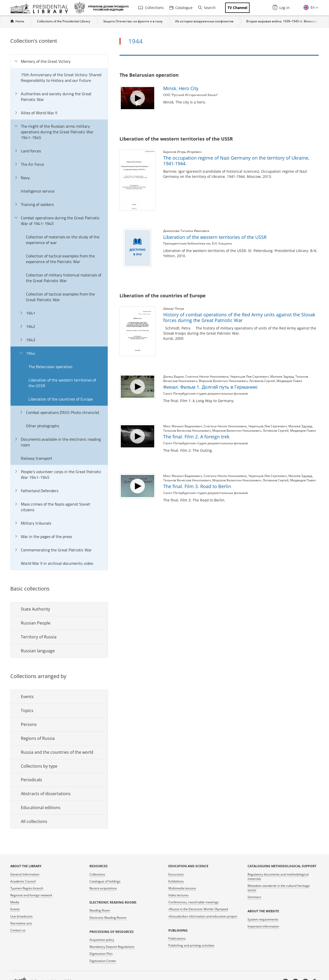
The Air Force (32, 164)
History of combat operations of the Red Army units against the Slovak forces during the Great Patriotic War (239, 317)
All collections (34, 821)
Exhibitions (176, 881)
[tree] (59, 312)
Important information (263, 926)
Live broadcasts (21, 916)
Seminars (254, 897)
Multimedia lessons (182, 888)
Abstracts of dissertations (46, 794)
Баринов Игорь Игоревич (182, 152)
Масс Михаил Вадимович (183, 426)
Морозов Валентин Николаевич (223, 381)
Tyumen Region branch (27, 888)
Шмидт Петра (174, 309)
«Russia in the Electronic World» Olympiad (198, 909)
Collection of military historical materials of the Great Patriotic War (64, 278)
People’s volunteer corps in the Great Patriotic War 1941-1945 (61, 474)
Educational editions (41, 808)
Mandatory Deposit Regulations (112, 947)
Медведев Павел (289, 381)
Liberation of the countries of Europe (61, 399)
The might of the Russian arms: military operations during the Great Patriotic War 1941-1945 (57, 132)
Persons (29, 724)
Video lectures (179, 895)
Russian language (38, 651)
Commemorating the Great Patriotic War (56, 550)
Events (27, 697)
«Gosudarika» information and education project (203, 916)
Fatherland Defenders (40, 491)
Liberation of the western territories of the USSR (62, 383)
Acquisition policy (102, 940)
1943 (31, 340)
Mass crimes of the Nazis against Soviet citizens (56, 507)
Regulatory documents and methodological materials (278, 877)
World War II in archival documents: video (57, 563)
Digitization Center (103, 961)
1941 (31, 313)
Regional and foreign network (31, 895)
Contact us (18, 930)
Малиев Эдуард (282, 376)
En (312, 7)
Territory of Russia (39, 637)
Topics (27, 710)
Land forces (31, 151)
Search (207, 8)
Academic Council (23, 881)
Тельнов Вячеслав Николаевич (187, 431)
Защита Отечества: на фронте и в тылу (133, 21)
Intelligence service (38, 191)
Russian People (36, 623)
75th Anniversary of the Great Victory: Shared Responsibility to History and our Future (61, 77)
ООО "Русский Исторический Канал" (191, 95)
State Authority (35, 609)
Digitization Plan (101, 954)
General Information (25, 874)
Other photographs (43, 426)
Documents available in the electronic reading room (61, 442)
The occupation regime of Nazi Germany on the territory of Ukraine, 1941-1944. (236, 161)
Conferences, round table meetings (194, 902)
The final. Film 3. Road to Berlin (197, 486)
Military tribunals (36, 523)
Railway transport (36, 458)
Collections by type (39, 766)
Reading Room (100, 910)
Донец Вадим (173, 376)
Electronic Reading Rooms (108, 918)
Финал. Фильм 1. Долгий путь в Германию (210, 387)
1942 (31, 326)
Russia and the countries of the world (57, 752)
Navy (25, 178)
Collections (151, 8)
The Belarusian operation (51, 367)
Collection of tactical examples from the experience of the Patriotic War (60, 259)
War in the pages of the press (46, 536)
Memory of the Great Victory (46, 61)
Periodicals (31, 780)
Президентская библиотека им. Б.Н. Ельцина (198, 243)
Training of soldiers (37, 204)
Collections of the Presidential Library (64, 21)
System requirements (263, 919)
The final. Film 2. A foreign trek (196, 437)
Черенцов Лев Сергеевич (249, 376)
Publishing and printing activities (191, 945)
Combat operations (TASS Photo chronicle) (62, 412)
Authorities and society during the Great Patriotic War (56, 97)
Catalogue (181, 8)
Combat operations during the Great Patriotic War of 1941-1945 (60, 221)
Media (15, 902)
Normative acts (21, 923)
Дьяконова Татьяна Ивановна (186, 231)
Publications (177, 938)
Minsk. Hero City (181, 88)
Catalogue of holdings (105, 881)
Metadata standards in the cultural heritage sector (279, 888)
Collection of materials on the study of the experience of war (63, 240)
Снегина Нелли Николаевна (207, 376)
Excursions (176, 874)
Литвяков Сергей (262, 381)
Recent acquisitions (103, 888)
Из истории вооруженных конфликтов (204, 21)
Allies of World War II (39, 113)
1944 (31, 353)
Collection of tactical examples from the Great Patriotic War (60, 297)
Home (20, 21)
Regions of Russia (38, 738)
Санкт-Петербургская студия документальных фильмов (205, 393)
